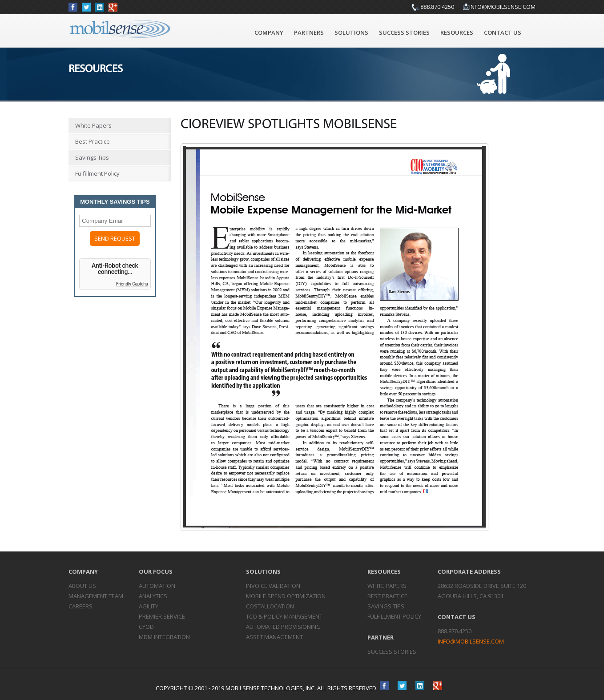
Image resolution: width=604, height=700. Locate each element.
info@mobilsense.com (502, 7)
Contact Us (503, 32)
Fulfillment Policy (97, 173)
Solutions (351, 32)
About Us (82, 586)
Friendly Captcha (132, 284)
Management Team (96, 596)
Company (269, 32)
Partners (309, 32)
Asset (274, 637)
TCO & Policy (284, 616)
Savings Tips (92, 157)
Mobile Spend (286, 596)
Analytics (153, 596)
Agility (149, 606)
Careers (81, 606)
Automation (157, 586)
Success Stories (404, 32)
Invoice (273, 586)
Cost (270, 606)
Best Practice (93, 141)
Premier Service (162, 616)
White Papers (93, 125)
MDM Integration (164, 637)
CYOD (146, 627)
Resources (457, 32)
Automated (283, 627)
